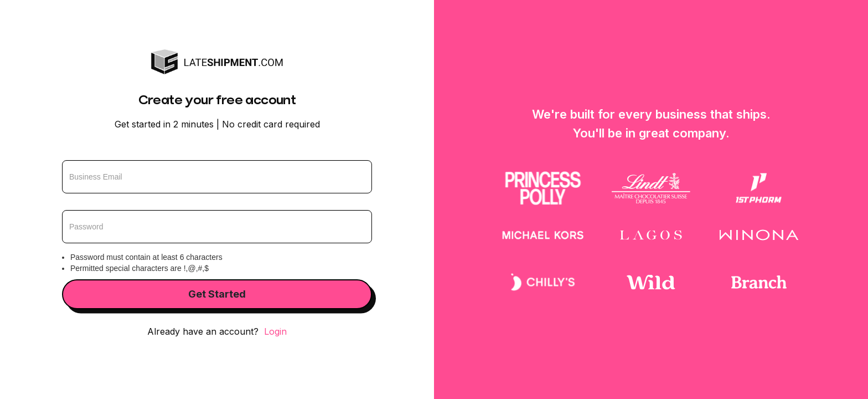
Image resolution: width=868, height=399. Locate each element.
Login (275, 331)
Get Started (217, 294)
